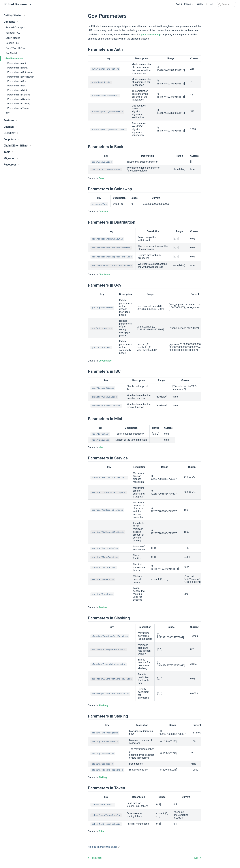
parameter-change (151, 35)
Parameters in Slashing (19, 99)
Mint (101, 447)
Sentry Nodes (13, 38)
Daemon (10, 127)
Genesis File (12, 43)
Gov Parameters (14, 58)
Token (102, 831)
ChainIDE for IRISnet (17, 146)
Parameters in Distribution (21, 77)
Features (10, 120)
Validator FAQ (13, 33)
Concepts (11, 22)
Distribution (105, 275)
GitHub (202, 4)
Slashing (103, 705)
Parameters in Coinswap (20, 72)
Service (103, 607)
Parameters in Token (18, 108)
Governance (105, 361)
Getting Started (14, 15)
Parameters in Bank (17, 68)
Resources (12, 165)
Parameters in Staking (19, 104)
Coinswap (104, 212)
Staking (103, 777)
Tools (8, 152)
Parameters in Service (19, 95)
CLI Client (11, 133)
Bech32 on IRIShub (16, 48)
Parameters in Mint (17, 90)
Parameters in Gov (17, 81)
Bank (101, 178)
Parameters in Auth (17, 63)
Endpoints (11, 139)
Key (7, 113)
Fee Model (11, 53)
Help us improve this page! (104, 847)
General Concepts (15, 28)
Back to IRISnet (185, 4)
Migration (11, 158)
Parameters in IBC (17, 86)
